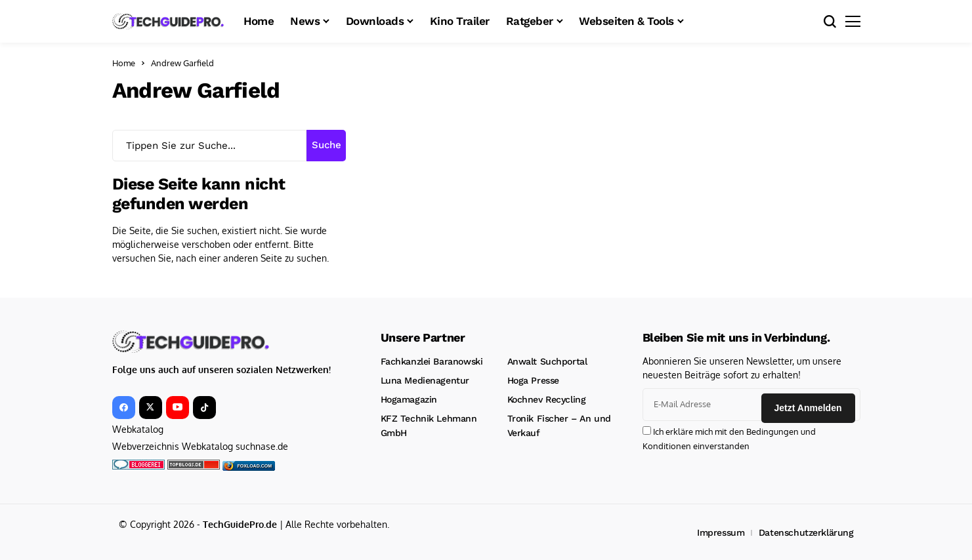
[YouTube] (178, 408)
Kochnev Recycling (547, 399)
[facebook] (124, 408)
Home (124, 63)
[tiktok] (204, 408)
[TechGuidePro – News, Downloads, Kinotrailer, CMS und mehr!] (168, 21)
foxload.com (255, 465)
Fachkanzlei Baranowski (432, 361)
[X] (151, 408)
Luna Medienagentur (425, 380)
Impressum (721, 531)
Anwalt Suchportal (547, 361)
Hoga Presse (533, 380)
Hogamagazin (409, 399)
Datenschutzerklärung (806, 531)
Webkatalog (138, 429)
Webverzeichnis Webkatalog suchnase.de (200, 446)
